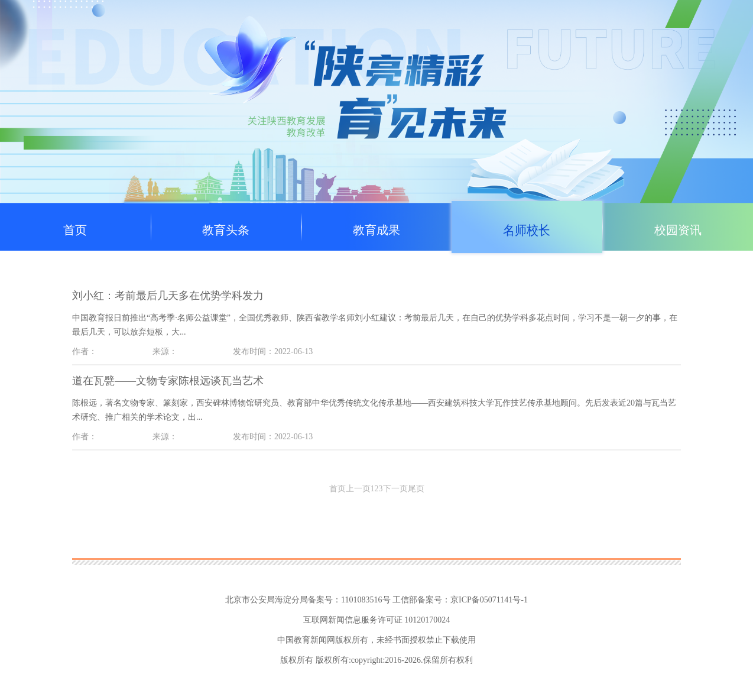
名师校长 (527, 230)
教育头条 (226, 230)
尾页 (416, 489)
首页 (75, 230)
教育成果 (376, 230)
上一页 (358, 489)
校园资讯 (678, 230)
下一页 (395, 489)
